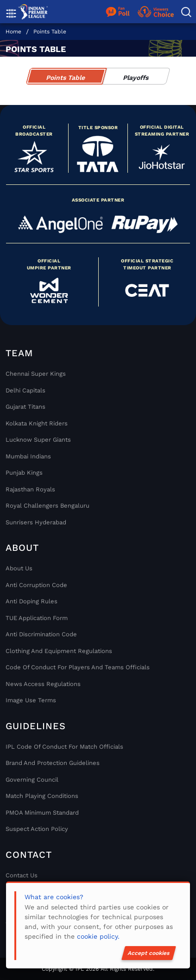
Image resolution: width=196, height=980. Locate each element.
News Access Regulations (43, 684)
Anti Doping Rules (32, 601)
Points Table (50, 32)
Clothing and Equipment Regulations (59, 651)
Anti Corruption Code (36, 585)
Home (13, 32)
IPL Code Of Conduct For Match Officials (64, 747)
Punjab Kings (24, 473)
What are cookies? (54, 897)
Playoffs (136, 78)
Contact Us (22, 875)
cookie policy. (98, 936)
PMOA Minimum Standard (42, 813)
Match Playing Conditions (42, 796)
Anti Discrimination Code (41, 634)
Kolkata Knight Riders (37, 423)
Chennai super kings (36, 374)
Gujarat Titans (25, 407)
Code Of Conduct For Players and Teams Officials (78, 667)
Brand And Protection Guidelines (53, 763)
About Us (19, 568)
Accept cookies (149, 953)
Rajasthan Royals (30, 489)
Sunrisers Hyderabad (36, 522)
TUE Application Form (37, 618)
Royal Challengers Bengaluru (47, 506)
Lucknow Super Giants (38, 440)
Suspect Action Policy (37, 829)
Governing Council (32, 780)
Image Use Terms (31, 700)
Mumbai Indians (28, 456)
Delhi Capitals (25, 390)
